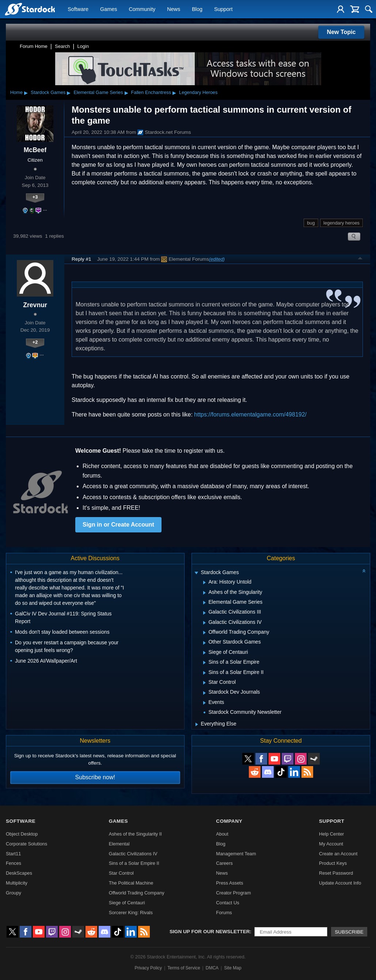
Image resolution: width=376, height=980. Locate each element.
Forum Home (34, 46)
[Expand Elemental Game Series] (204, 603)
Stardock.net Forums (164, 132)
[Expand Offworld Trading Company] (204, 633)
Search (62, 46)
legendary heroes (341, 223)
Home (16, 92)
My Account (331, 844)
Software (78, 10)
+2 (35, 342)
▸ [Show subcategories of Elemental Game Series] (126, 93)
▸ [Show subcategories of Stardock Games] (69, 93)
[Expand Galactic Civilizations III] (204, 613)
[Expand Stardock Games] (197, 573)
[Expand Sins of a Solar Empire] (204, 663)
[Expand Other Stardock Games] (204, 643)
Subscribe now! (95, 777)
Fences (14, 863)
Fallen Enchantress (151, 92)
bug (311, 223)
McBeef (35, 150)
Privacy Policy (148, 968)
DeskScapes (19, 873)
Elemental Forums (185, 259)
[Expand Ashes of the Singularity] (204, 593)
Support (223, 10)
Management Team (236, 854)
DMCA (212, 968)
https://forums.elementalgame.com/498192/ (250, 414)
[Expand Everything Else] (197, 724)
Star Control (121, 873)
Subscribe (349, 932)
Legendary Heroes (198, 92)
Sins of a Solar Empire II (134, 863)
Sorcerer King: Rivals (131, 913)
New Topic (341, 32)
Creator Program (233, 893)
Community (142, 10)
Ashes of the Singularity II (135, 834)
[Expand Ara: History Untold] (204, 583)
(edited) (217, 259)
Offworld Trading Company (137, 893)
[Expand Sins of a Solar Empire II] (204, 673)
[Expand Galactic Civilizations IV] (204, 623)
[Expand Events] (204, 703)
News (174, 10)
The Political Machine (131, 883)
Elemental (119, 844)
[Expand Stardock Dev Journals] (204, 693)
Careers (224, 863)
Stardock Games (48, 92)
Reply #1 (81, 259)
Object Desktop (22, 834)
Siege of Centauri (127, 903)
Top (360, 259)
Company (229, 821)
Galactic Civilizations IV (133, 854)
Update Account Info (340, 883)
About (222, 834)
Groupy (14, 893)
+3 (35, 197)
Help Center (331, 834)
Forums (224, 913)
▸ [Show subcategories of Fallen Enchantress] (174, 93)
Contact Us (227, 903)
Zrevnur (35, 305)
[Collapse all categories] (364, 571)
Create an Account (338, 854)
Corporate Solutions (26, 844)
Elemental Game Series (98, 92)
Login (83, 46)
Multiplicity (17, 883)
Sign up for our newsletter (210, 932)
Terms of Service (184, 968)
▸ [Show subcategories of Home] (26, 93)
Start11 (13, 854)
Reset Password (336, 873)
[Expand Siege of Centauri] (204, 653)
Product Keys (333, 863)
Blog (197, 10)
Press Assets (229, 883)
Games (109, 10)
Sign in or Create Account (118, 525)
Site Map (233, 968)
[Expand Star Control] (204, 683)
